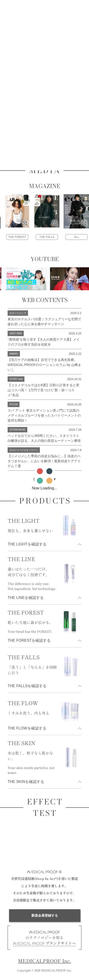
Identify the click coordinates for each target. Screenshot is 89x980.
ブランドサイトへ (44, 943)
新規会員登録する (45, 915)
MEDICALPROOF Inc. (44, 961)
